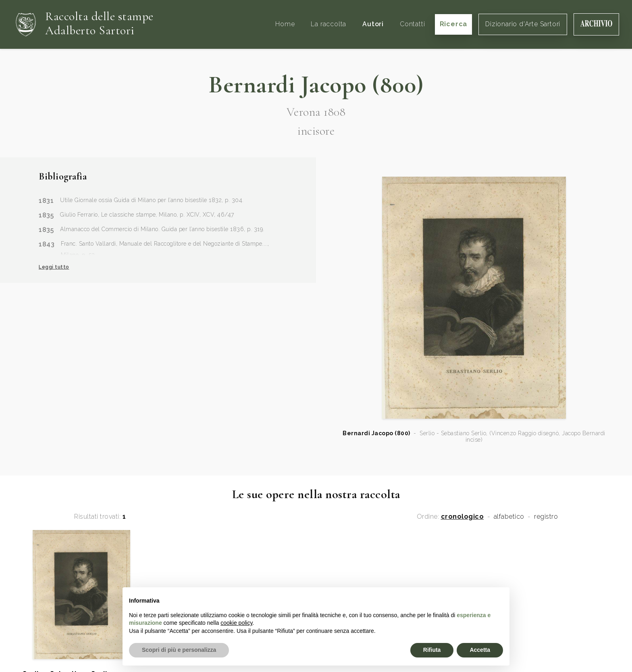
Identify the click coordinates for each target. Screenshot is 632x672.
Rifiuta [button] (432, 650)
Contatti (412, 24)
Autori (373, 24)
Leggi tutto (54, 267)
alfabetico (509, 517)
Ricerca (454, 24)
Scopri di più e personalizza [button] (179, 650)
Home (285, 24)
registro (546, 517)
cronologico (463, 517)
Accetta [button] (480, 650)
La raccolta (328, 24)
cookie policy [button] (236, 623)
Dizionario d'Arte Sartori (523, 24)
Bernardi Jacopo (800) (376, 433)
